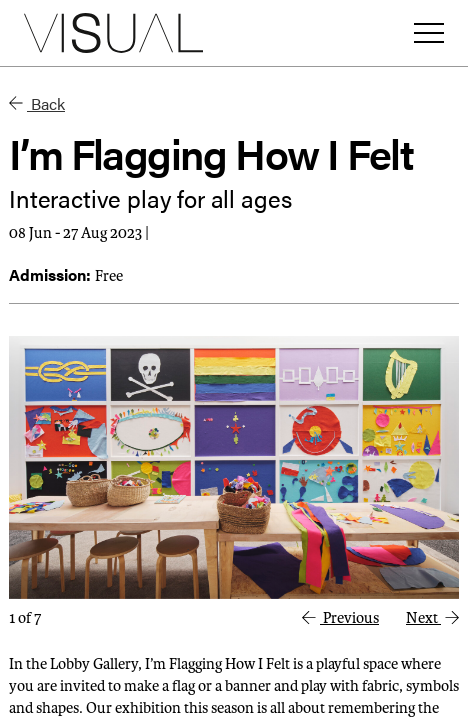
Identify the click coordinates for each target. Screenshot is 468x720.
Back (37, 103)
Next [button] (432, 618)
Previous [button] (340, 618)
